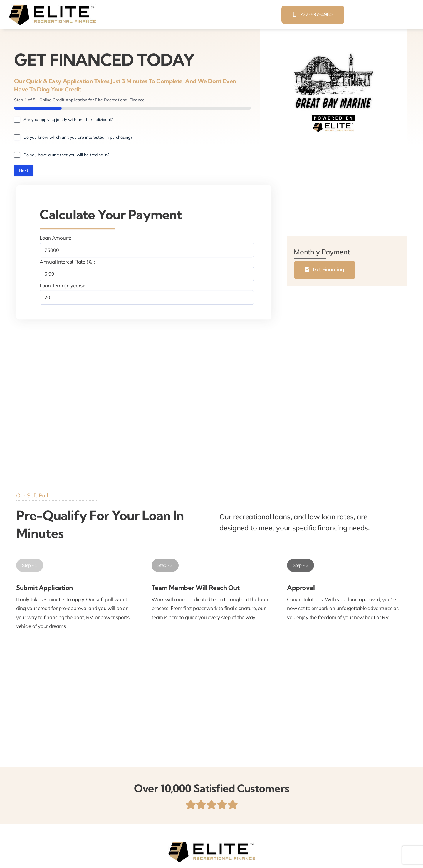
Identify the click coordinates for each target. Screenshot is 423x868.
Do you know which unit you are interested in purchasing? (78, 137)
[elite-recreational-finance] (52, 7)
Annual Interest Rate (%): (67, 262)
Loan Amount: (56, 238)
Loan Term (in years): (62, 285)
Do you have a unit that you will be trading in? (66, 155)
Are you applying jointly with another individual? (68, 120)
